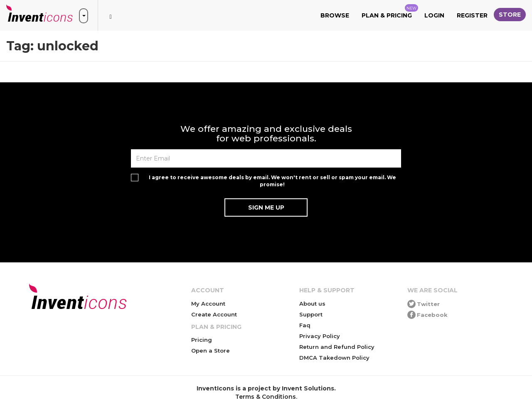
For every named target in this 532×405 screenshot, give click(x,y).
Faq (305, 325)
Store (510, 15)
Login (434, 15)
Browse (335, 15)
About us (312, 304)
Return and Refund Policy (337, 347)
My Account (208, 304)
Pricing (202, 340)
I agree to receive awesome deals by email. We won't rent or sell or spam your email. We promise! (272, 181)
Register (472, 15)
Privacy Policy (320, 336)
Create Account (214, 314)
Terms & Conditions (266, 397)
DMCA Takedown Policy (334, 358)
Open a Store (211, 351)
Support (311, 314)
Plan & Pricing (390, 12)
